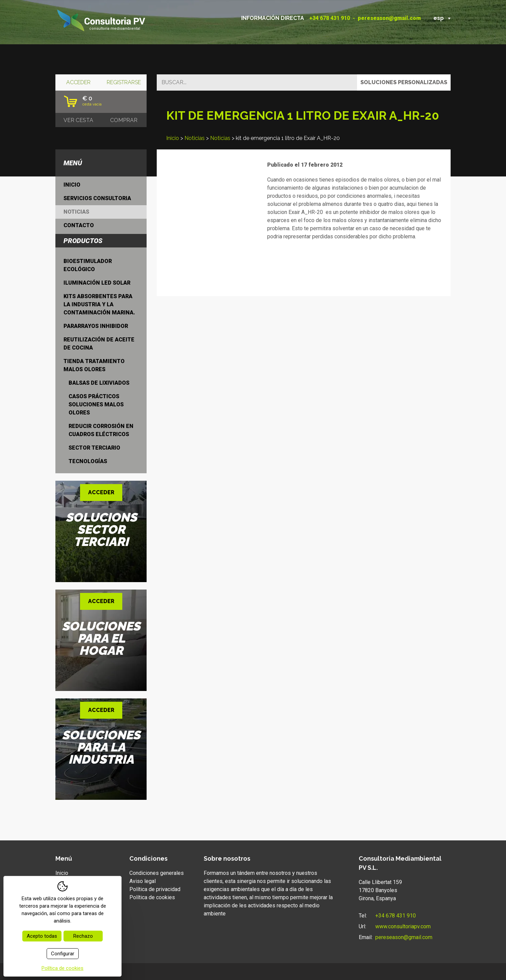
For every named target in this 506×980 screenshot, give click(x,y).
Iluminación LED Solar (97, 283)
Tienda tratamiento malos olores (94, 365)
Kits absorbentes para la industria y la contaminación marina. (99, 304)
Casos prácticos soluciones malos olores (96, 404)
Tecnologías (88, 461)
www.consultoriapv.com (403, 926)
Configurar (63, 954)
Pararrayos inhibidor (96, 326)
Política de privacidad (155, 889)
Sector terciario (94, 448)
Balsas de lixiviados (99, 383)
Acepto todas (42, 936)
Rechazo (83, 936)
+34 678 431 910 (330, 18)
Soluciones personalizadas (404, 82)
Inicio (173, 138)
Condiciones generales (157, 873)
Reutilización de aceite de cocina (99, 344)
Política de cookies (152, 897)
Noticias (195, 138)
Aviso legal (143, 881)
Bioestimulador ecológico (88, 265)
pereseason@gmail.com (389, 18)
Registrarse (124, 82)
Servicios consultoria (97, 198)
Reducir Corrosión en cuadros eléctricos (101, 430)
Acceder (78, 82)
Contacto (79, 225)
